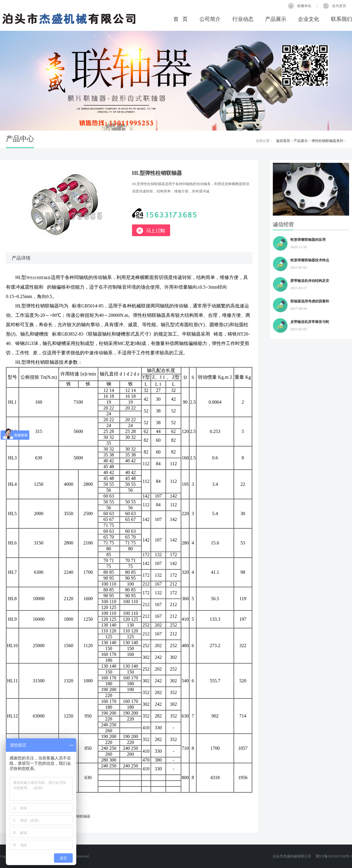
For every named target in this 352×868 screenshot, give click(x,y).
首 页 (181, 19)
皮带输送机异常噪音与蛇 (310, 322)
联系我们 (341, 19)
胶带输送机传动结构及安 (310, 281)
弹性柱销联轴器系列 (327, 141)
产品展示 (276, 19)
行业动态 (243, 19)
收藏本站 (304, 6)
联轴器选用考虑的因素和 (310, 301)
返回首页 (283, 141)
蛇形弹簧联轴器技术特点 (310, 260)
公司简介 (210, 19)
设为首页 (339, 6)
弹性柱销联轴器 (38, 278)
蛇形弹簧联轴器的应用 (308, 240)
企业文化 (309, 19)
